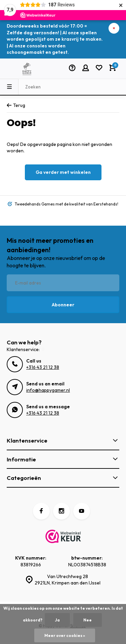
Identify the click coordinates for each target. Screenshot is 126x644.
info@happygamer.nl (48, 390)
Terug (16, 105)
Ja (57, 620)
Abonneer (63, 305)
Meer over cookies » (65, 635)
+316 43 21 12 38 (43, 367)
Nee (88, 620)
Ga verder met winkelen (63, 172)
